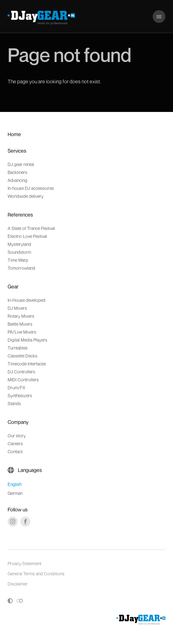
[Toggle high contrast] (10, 601)
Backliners (17, 172)
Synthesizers (20, 395)
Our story (17, 436)
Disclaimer (18, 584)
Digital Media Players (27, 340)
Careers (15, 443)
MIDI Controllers (23, 380)
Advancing (17, 180)
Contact (15, 451)
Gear (13, 287)
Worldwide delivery (26, 196)
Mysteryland (19, 244)
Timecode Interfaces (27, 364)
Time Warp (18, 260)
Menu (159, 13)
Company (18, 422)
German (15, 493)
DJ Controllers (21, 372)
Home (14, 134)
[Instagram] (13, 522)
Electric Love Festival (27, 236)
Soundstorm (19, 252)
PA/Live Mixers (22, 332)
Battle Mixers (20, 324)
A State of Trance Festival (31, 228)
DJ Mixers (17, 308)
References (20, 215)
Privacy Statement (24, 563)
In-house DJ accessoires (31, 188)
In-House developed (27, 300)
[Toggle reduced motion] (20, 601)
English (15, 484)
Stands (14, 403)
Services (17, 151)
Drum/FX (17, 388)
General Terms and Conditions (36, 574)
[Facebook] (25, 522)
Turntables (18, 348)
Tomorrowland (21, 268)
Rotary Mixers (21, 316)
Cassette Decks (23, 356)
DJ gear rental (21, 164)
